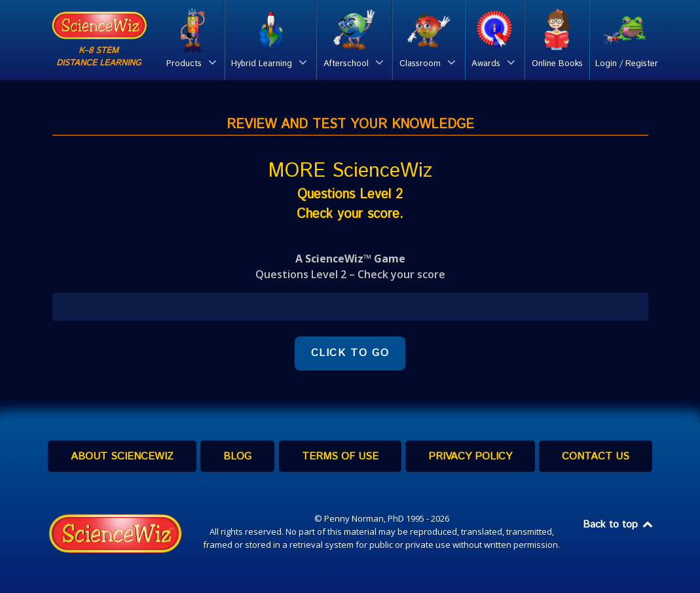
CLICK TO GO (350, 353)
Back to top (619, 525)
